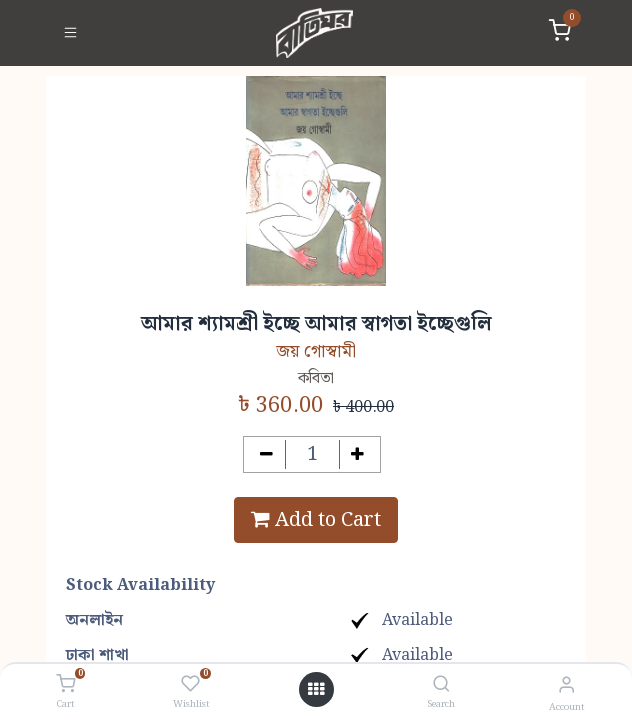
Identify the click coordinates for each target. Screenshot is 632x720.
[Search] (441, 685)
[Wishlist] (190, 685)
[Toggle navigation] (70, 33)
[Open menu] (316, 690)
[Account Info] (566, 685)
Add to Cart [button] (316, 520)
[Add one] (358, 454)
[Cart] (65, 685)
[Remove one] (266, 454)
